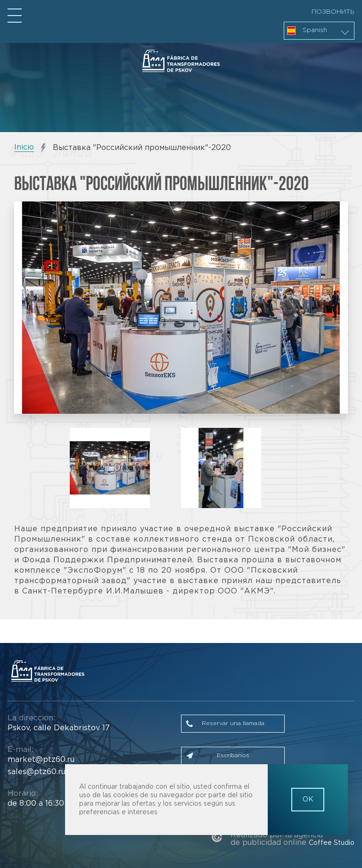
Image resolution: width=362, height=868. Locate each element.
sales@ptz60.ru (37, 772)
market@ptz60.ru (41, 760)
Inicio (24, 147)
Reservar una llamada (233, 723)
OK (308, 800)
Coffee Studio (332, 843)
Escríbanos (233, 755)
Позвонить (333, 12)
